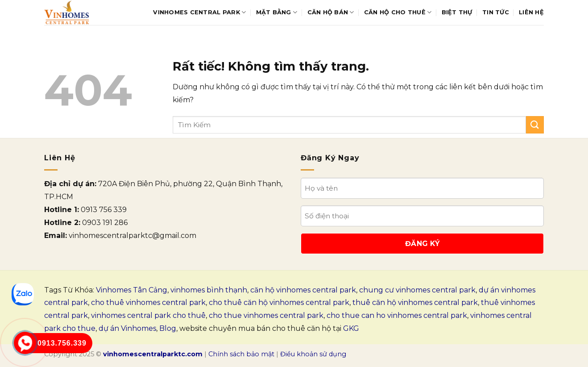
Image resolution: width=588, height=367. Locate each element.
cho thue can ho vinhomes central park (397, 315)
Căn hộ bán (331, 12)
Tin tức (496, 12)
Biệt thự (457, 12)
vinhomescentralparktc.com (153, 354)
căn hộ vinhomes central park (303, 290)
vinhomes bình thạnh (209, 290)
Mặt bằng (277, 12)
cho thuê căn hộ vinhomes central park (279, 302)
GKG (351, 328)
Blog (168, 328)
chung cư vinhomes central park (417, 290)
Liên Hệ (531, 12)
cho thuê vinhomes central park (148, 302)
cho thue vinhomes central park (266, 315)
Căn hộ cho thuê (398, 12)
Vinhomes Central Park (199, 12)
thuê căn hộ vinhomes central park (415, 302)
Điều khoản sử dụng (313, 354)
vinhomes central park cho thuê (148, 315)
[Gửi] (535, 125)
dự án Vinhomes (127, 328)
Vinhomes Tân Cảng (132, 290)
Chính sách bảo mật (241, 354)
